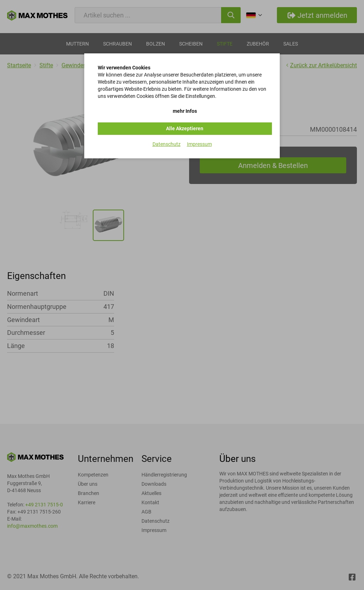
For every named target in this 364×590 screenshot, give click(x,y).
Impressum (199, 144)
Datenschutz (167, 144)
